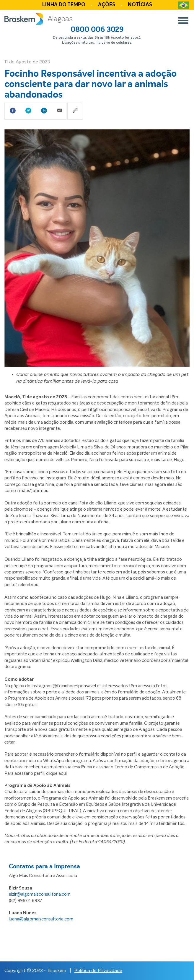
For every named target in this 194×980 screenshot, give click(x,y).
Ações (107, 5)
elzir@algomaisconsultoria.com (40, 894)
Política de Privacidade (98, 971)
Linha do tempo (64, 5)
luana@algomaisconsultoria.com (41, 919)
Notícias (140, 5)
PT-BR (184, 8)
